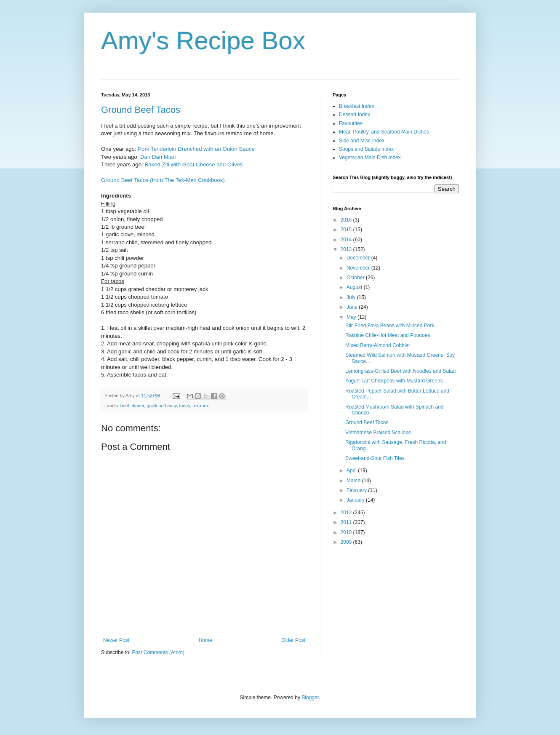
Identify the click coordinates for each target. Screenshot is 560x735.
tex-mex (200, 406)
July (352, 297)
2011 (347, 522)
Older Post (293, 640)
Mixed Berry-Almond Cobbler (378, 345)
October (356, 278)
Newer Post (116, 640)
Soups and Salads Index (366, 149)
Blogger (310, 698)
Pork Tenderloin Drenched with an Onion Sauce (196, 149)
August (355, 287)
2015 (347, 230)
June (353, 307)
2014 (347, 240)
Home (205, 640)
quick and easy (161, 406)
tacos (185, 406)
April (352, 470)
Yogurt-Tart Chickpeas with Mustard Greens (394, 381)
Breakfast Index (356, 106)
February (357, 490)
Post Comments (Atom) (158, 652)
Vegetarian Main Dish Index (370, 158)
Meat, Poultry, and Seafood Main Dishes (384, 132)
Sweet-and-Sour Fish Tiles (375, 458)
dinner (138, 406)
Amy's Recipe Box (203, 41)
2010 (347, 532)
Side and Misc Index (362, 141)
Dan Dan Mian (158, 157)
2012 (347, 513)
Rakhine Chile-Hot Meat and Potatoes (388, 335)
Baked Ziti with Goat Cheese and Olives (193, 164)
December (359, 258)
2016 (347, 220)
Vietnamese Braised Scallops (378, 433)
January (356, 500)
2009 (347, 542)
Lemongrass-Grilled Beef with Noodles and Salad (400, 371)
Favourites (351, 123)
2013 (347, 249)
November (359, 268)
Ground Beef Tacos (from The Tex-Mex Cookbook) (163, 180)
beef (125, 406)
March (354, 481)
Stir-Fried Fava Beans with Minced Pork (390, 326)
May (352, 317)
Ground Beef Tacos (141, 110)
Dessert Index (355, 115)
